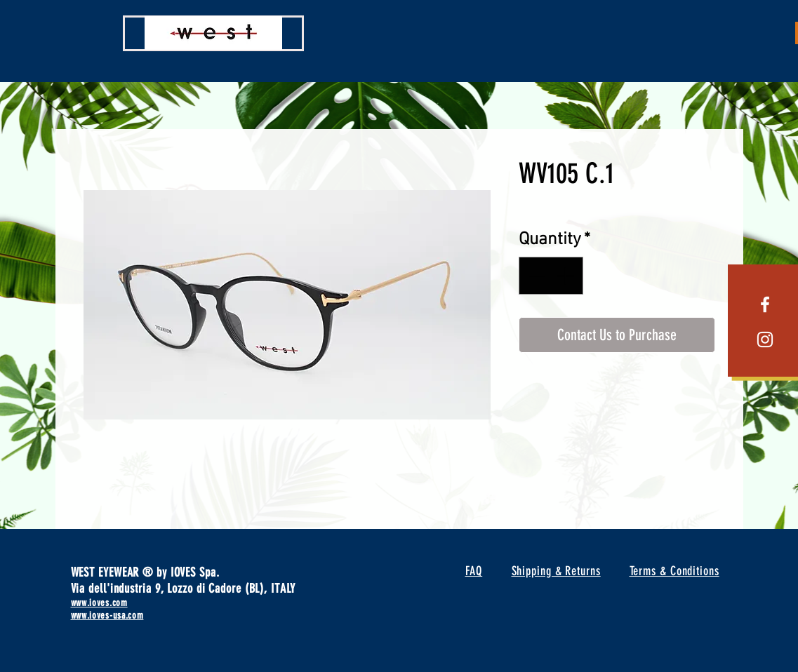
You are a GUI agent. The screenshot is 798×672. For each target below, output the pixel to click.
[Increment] (566, 276)
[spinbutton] (551, 276)
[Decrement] (536, 276)
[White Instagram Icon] (765, 340)
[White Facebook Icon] (765, 304)
